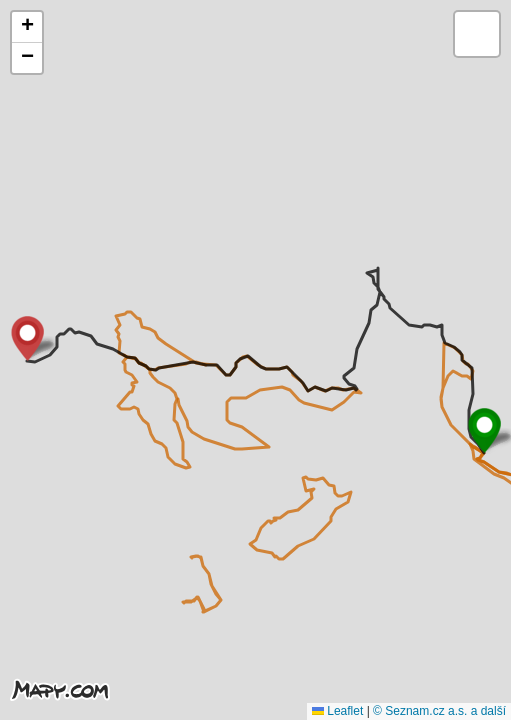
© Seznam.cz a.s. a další (439, 711)
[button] (484, 430)
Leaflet (337, 711)
